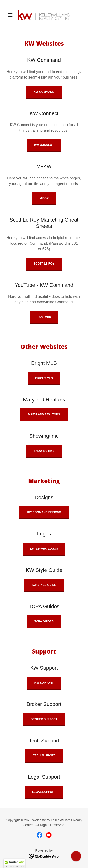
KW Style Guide (44, 585)
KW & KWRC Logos (44, 549)
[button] (11, 15)
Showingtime (44, 451)
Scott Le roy (44, 264)
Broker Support (44, 719)
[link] (44, 15)
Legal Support (44, 792)
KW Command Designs (44, 512)
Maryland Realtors (44, 414)
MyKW (44, 198)
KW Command (44, 92)
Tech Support (44, 755)
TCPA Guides (44, 621)
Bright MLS (44, 378)
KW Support (44, 683)
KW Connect (44, 145)
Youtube (44, 317)
